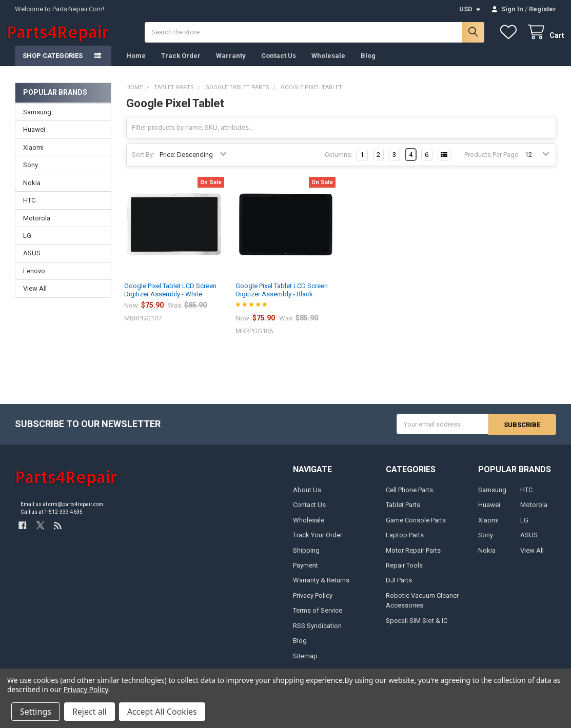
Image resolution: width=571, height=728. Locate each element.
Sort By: (143, 163)
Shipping (306, 559)
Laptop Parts (405, 544)
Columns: (339, 163)
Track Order (181, 64)
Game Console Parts (416, 528)
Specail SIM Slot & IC (417, 629)
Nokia (32, 191)
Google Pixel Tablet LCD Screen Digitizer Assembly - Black (282, 299)
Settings (36, 712)
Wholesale (328, 64)
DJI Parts (399, 589)
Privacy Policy (313, 604)
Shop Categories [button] (53, 64)
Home (136, 64)
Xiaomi (33, 156)
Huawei (34, 138)
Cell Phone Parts (409, 498)
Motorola (37, 226)
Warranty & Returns (321, 589)
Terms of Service (318, 619)
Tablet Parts (403, 513)
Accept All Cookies (162, 712)
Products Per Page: (492, 163)
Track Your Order (318, 544)
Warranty (231, 64)
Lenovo (34, 280)
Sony (31, 174)
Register (543, 9)
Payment (306, 574)
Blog (368, 64)
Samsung (37, 121)
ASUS (32, 262)
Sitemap (305, 665)
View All (35, 297)
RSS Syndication (317, 634)
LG (27, 244)
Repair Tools (404, 574)
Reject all (90, 712)
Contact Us (279, 64)
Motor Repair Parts (413, 559)
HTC (29, 209)
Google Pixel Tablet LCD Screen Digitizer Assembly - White (170, 299)
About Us (307, 498)
